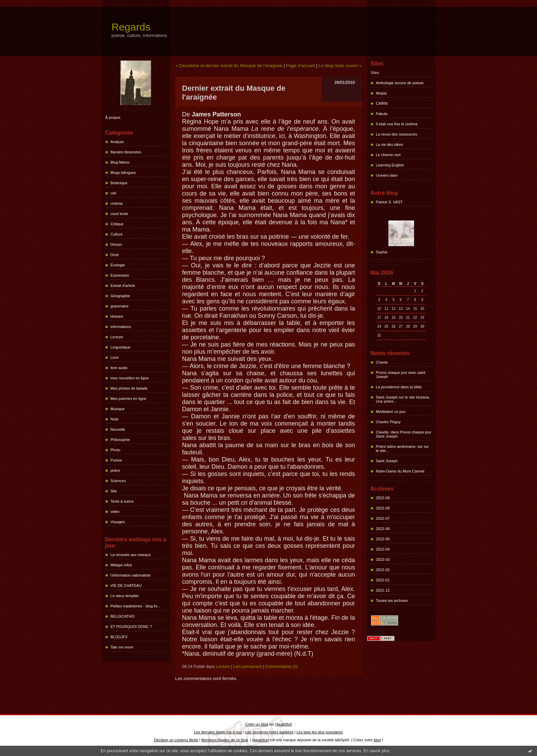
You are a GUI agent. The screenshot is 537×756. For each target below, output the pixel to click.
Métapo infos (121, 565)
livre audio (119, 368)
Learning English (390, 165)
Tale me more (122, 647)
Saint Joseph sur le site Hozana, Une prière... (403, 399)
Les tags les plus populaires (320, 732)
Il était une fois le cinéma (397, 124)
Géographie (121, 296)
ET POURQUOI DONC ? (131, 627)
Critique (117, 224)
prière (115, 470)
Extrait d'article (123, 286)
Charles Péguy (388, 422)
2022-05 (383, 539)
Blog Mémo (120, 162)
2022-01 (383, 580)
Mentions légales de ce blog (225, 740)
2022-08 (383, 508)
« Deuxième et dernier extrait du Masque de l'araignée (229, 66)
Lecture (117, 337)
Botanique (119, 183)
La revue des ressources (397, 134)
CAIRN (382, 103)
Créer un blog (257, 724)
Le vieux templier (125, 596)
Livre (115, 357)
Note (115, 419)
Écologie (118, 265)
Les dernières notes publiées (269, 732)
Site (114, 491)
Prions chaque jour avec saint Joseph (401, 375)
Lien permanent (247, 667)
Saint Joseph (387, 461)
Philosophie (120, 440)
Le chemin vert (388, 155)
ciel (114, 193)
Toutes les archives (392, 601)
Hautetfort (284, 724)
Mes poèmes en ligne (129, 399)
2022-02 (383, 570)
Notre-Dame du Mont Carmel (400, 471)
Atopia (381, 93)
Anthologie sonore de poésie (400, 83)
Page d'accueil (300, 66)
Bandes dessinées (126, 152)
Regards (131, 27)
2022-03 (383, 559)
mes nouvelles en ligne (130, 378)
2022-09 (383, 498)
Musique (118, 409)
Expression (120, 275)
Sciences (118, 481)
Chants (382, 362)
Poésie (116, 460)
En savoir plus (376, 751)
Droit (115, 255)
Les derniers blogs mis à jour (218, 732)
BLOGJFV (119, 637)
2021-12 (383, 590)
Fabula (382, 114)
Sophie (382, 252)
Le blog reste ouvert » (340, 66)
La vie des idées (390, 144)
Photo (116, 450)
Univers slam (387, 175)
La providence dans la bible (399, 387)
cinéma (117, 203)
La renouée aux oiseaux (131, 555)
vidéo (115, 512)
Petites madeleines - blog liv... (135, 606)
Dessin (116, 244)
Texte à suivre (122, 501)
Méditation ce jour (391, 412)
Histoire (117, 316)
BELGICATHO (123, 616)
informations (121, 327)
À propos (113, 117)
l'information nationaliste (131, 575)
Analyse (117, 142)
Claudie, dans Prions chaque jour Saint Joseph (404, 434)
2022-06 (383, 529)
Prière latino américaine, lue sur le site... (403, 449)
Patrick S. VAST (389, 202)
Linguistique (121, 347)
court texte (119, 214)
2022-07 (383, 518)
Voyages (118, 522)
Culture (117, 234)
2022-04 (383, 549)
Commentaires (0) (282, 667)
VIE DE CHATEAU (126, 585)
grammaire (120, 306)
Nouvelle (118, 429)
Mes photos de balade (129, 388)
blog (377, 740)
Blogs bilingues (123, 173)
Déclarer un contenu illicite (176, 740)
